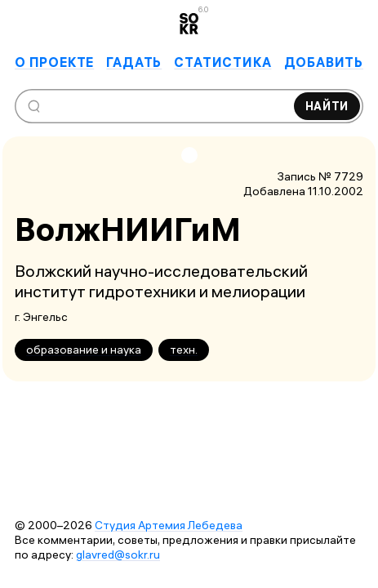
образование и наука (84, 350)
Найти (327, 106)
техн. (184, 350)
